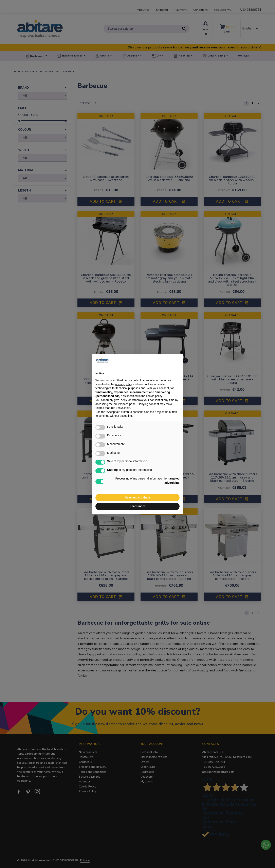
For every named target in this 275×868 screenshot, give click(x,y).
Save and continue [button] (137, 497)
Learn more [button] (137, 506)
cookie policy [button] (154, 396)
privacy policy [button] (124, 384)
